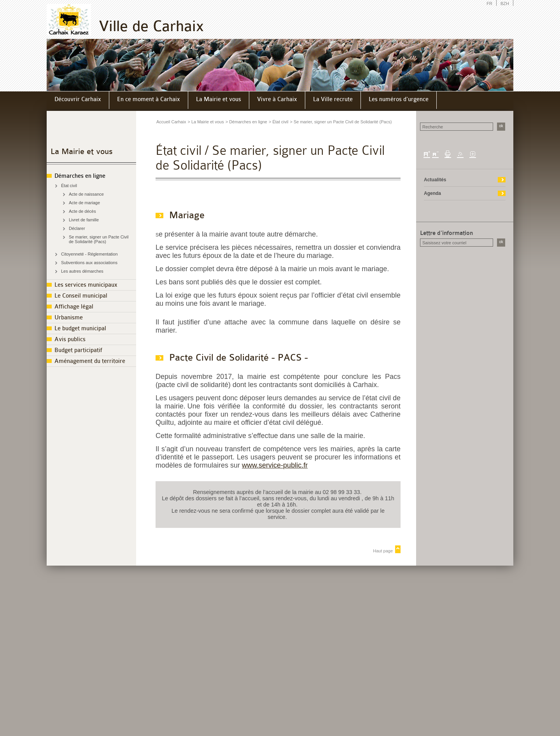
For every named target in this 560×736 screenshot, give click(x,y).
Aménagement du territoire (90, 361)
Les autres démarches (82, 271)
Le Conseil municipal (81, 296)
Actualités (435, 180)
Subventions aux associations (89, 263)
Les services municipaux (86, 285)
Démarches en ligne (80, 176)
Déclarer (77, 228)
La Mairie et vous (82, 152)
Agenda (432, 193)
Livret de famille (84, 220)
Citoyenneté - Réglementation (89, 254)
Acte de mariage (84, 203)
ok (501, 126)
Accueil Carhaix (171, 122)
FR (489, 4)
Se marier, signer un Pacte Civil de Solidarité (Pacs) (99, 239)
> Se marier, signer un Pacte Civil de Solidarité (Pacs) (341, 122)
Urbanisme (69, 318)
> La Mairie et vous (206, 122)
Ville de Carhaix (151, 26)
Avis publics (70, 339)
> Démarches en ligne (246, 122)
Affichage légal (74, 307)
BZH (505, 4)
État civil (69, 186)
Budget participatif (78, 350)
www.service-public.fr (275, 465)
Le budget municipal (80, 329)
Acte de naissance (86, 194)
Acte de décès (82, 211)
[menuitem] (78, 100)
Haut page (383, 551)
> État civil (278, 122)
